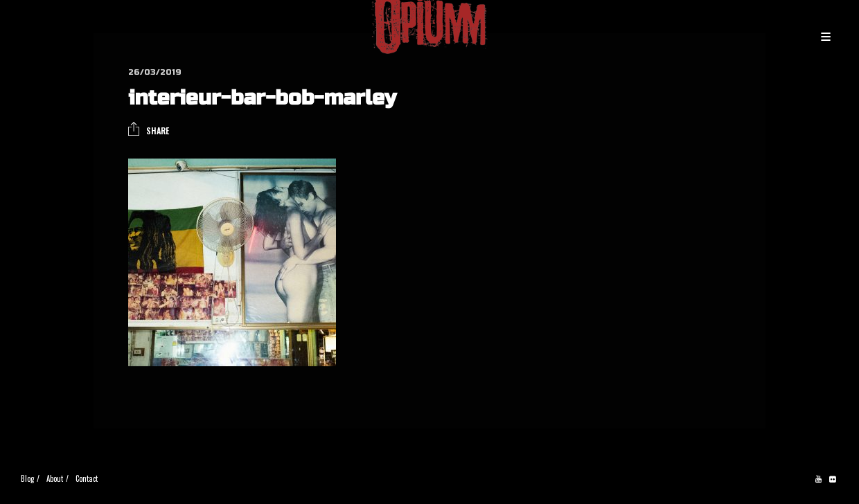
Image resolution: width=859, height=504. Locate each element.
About (55, 478)
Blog (27, 478)
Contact (87, 478)
